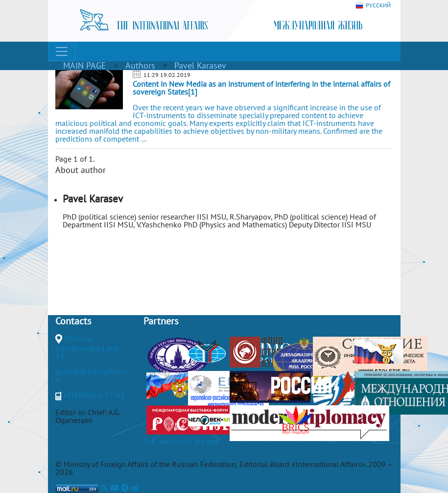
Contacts (73, 321)
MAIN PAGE (85, 65)
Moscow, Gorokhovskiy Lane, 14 (88, 347)
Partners (161, 321)
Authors (140, 65)
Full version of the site (181, 441)
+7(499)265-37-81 (94, 395)
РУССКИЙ (373, 6)
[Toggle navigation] (62, 51)
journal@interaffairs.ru (91, 375)
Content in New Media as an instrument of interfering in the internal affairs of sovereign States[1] (261, 88)
